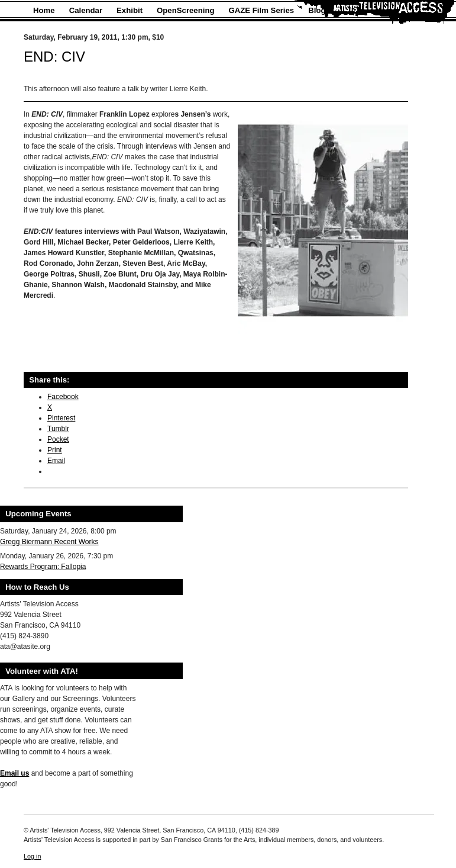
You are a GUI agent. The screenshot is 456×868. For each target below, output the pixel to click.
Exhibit (130, 10)
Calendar (86, 10)
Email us (14, 773)
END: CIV (54, 57)
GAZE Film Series (262, 10)
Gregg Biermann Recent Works (49, 542)
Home (44, 10)
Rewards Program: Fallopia (43, 567)
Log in (32, 856)
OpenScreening (185, 10)
